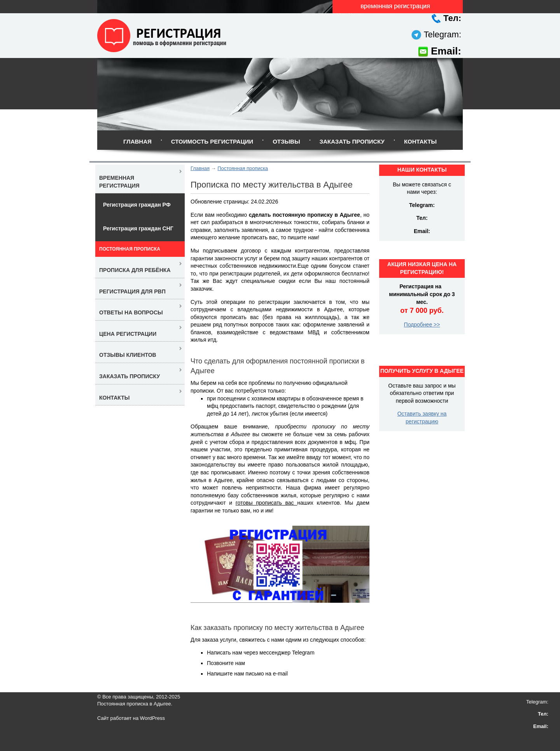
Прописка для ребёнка (135, 270)
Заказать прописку (352, 141)
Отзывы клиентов (128, 355)
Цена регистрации (128, 334)
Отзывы (286, 141)
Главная (137, 141)
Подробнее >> (422, 325)
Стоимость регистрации (212, 141)
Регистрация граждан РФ (137, 205)
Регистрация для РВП (132, 291)
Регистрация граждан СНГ (138, 228)
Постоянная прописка (243, 168)
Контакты (420, 141)
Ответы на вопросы (131, 312)
